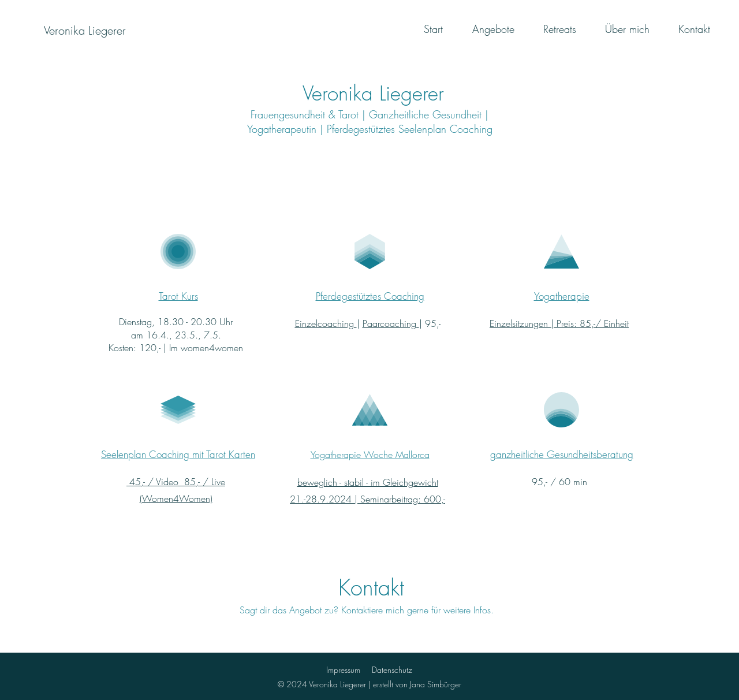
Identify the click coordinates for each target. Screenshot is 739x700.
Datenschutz (392, 670)
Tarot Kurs (178, 296)
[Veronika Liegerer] (85, 31)
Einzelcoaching (326, 323)
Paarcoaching (391, 323)
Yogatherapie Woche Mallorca (370, 455)
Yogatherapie (562, 296)
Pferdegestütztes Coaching (370, 296)
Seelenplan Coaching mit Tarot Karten (178, 454)
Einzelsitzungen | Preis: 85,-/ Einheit (559, 323)
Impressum (343, 670)
